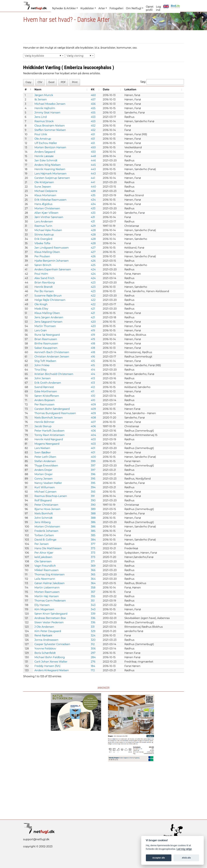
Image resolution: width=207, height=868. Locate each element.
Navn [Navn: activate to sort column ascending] (38, 89)
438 (93, 191)
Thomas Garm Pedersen (50, 601)
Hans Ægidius (43, 204)
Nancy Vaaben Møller (48, 483)
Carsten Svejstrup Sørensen (52, 178)
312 (93, 644)
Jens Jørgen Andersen (49, 317)
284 (93, 657)
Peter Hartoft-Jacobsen (49, 431)
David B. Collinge (45, 540)
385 (93, 531)
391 (93, 496)
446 (93, 161)
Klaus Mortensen (45, 195)
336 (93, 618)
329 (93, 631)
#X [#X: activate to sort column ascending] (93, 89)
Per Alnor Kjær (44, 553)
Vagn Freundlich (45, 566)
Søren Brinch (43, 265)
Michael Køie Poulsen (48, 230)
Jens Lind (41, 117)
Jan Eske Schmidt (46, 161)
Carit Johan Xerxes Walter (51, 662)
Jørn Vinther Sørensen (49, 217)
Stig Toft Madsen (45, 361)
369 (93, 566)
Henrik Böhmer (44, 422)
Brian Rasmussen (46, 339)
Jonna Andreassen (46, 640)
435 (93, 195)
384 (93, 540)
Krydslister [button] (87, 8)
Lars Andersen (44, 222)
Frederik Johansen (46, 531)
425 (93, 265)
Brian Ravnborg (45, 283)
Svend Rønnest (44, 387)
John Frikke (42, 365)
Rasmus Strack (44, 121)
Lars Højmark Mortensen (50, 174)
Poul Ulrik (41, 134)
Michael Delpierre (46, 191)
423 (93, 283)
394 (93, 487)
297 (93, 653)
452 (93, 126)
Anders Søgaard (45, 152)
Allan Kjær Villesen (46, 213)
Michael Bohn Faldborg (50, 657)
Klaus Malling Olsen (47, 252)
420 (93, 322)
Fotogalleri (116, 8)
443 (93, 169)
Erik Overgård (43, 239)
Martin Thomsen (45, 326)
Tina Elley (41, 370)
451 (93, 134)
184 (93, 666)
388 (93, 513)
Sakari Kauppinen (46, 348)
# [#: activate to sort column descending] (26, 89)
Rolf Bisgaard (43, 500)
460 (93, 95)
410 (93, 396)
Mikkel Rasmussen (46, 570)
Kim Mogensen (44, 609)
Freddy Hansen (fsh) (47, 666)
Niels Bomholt (44, 513)
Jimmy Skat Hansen (47, 113)
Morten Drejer (44, 474)
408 (93, 418)
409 (93, 405)
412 (93, 387)
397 (93, 466)
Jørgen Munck (44, 95)
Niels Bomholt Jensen (49, 418)
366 (93, 570)
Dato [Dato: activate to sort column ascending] (106, 89)
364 (93, 579)
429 (93, 226)
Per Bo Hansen (44, 291)
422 (93, 296)
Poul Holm (41, 274)
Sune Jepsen (43, 187)
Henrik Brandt (44, 287)
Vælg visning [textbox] (75, 56)
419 (93, 330)
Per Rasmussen (44, 405)
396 (93, 474)
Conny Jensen (44, 479)
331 (93, 627)
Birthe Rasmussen (46, 344)
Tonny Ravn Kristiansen (49, 435)
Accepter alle (159, 858)
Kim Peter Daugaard (48, 631)
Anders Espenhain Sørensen (53, 269)
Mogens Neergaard (47, 444)
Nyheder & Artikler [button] (64, 8)
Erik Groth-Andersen (48, 383)
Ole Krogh (41, 304)
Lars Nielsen (42, 448)
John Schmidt (44, 518)
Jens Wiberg (43, 522)
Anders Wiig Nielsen (48, 165)
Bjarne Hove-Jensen (47, 509)
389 (93, 509)
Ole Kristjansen (44, 182)
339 (93, 614)
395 (93, 479)
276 (93, 662)
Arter (102, 8)
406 (93, 426)
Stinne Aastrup (44, 235)
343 (93, 605)
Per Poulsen (42, 256)
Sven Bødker (43, 452)
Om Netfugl (134, 8)
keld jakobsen (43, 557)
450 (93, 147)
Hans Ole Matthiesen (48, 548)
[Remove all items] (60, 56)
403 (93, 439)
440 (93, 187)
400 (93, 457)
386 (93, 522)
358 (93, 588)
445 (93, 165)
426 (93, 256)
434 (93, 200)
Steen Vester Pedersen (49, 622)
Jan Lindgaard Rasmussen (52, 248)
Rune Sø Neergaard (47, 335)
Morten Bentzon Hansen (50, 147)
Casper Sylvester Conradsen (52, 644)
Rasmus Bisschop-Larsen (51, 496)
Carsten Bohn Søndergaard (52, 409)
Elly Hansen (42, 605)
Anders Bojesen (45, 400)
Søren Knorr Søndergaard (51, 614)
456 (93, 104)
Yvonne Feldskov (45, 649)
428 (93, 230)
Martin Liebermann (47, 588)
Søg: (162, 82)
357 (93, 592)
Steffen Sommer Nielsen (50, 130)
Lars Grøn (41, 330)
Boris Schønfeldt (45, 653)
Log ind (158, 8)
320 (93, 640)
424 (93, 269)
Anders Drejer (43, 470)
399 (93, 461)
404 (93, 435)
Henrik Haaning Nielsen (50, 169)
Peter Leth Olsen (45, 457)
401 (93, 448)
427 (93, 248)
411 (93, 391)
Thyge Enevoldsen (46, 466)
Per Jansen (42, 544)
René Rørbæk (43, 636)
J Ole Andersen (44, 627)
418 (93, 344)
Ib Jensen (41, 100)
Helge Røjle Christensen (50, 300)
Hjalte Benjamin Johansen (52, 261)
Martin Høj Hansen (47, 596)
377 (93, 544)
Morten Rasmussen (47, 592)
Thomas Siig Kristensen (50, 574)
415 (93, 361)
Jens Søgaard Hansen (48, 322)
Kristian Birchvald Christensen (54, 374)
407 (93, 422)
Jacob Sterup (43, 426)
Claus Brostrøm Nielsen (50, 126)
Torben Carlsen (44, 535)
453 (93, 117)
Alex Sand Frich (44, 278)
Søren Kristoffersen (47, 396)
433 (93, 208)
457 (93, 100)
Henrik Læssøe (44, 156)
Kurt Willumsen (45, 487)
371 (93, 561)
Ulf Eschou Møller (46, 143)
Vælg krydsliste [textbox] (34, 56)
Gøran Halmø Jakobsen (49, 583)
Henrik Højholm (45, 108)
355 (93, 596)
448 (93, 156)
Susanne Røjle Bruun (48, 296)
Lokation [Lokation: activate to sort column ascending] (130, 89)
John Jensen (43, 378)
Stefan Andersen (45, 461)
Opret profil (150, 8)
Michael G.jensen (45, 492)
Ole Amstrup (43, 139)
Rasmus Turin (43, 226)
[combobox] (44, 56)
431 (93, 217)
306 (93, 649)
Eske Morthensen (46, 391)
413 (93, 378)
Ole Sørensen (43, 561)
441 (93, 178)
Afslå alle (186, 858)
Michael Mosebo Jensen (50, 104)
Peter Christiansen (46, 505)
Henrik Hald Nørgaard (49, 439)
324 (93, 636)
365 (93, 574)
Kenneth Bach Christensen (52, 352)
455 (93, 108)
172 (93, 670)
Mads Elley (41, 309)
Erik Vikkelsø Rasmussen (50, 200)
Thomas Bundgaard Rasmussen (55, 413)
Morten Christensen (47, 208)
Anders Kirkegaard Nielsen (52, 670)
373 (93, 548)
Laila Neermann (45, 579)
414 (93, 370)
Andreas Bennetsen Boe (50, 618)
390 (93, 500)
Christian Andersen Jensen (52, 357)
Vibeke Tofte (42, 243)
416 (93, 357)
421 (93, 309)
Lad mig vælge (184, 849)
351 (93, 601)
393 (93, 492)
